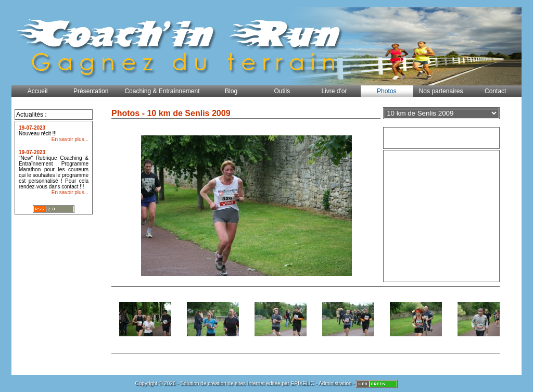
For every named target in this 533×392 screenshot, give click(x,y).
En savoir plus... (70, 139)
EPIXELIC (303, 383)
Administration (335, 383)
